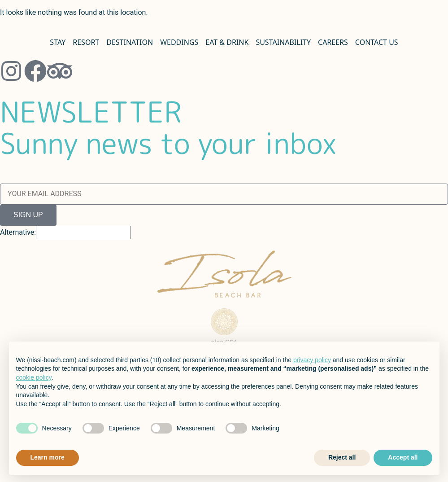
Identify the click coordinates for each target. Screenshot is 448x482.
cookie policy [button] (34, 377)
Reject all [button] (342, 457)
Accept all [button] (403, 457)
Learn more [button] (48, 457)
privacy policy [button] (312, 360)
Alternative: (18, 232)
